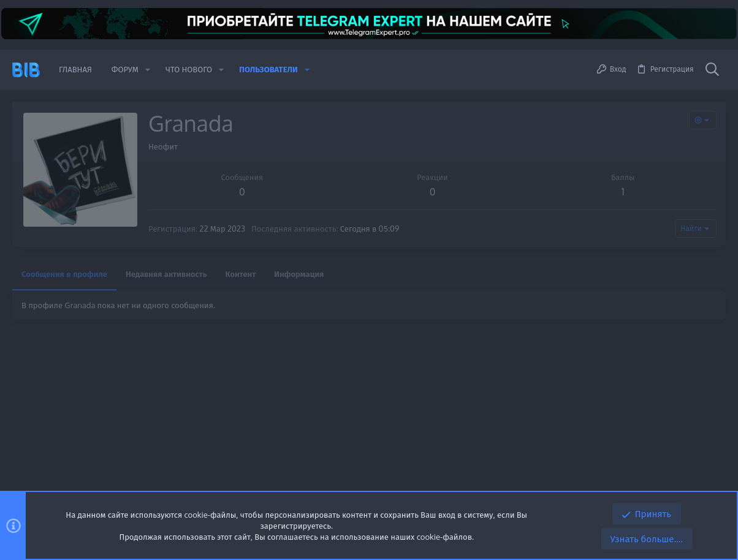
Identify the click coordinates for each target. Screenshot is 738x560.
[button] (148, 70)
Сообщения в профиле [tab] (64, 274)
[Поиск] (712, 70)
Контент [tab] (241, 274)
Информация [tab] (299, 274)
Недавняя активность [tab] (166, 274)
